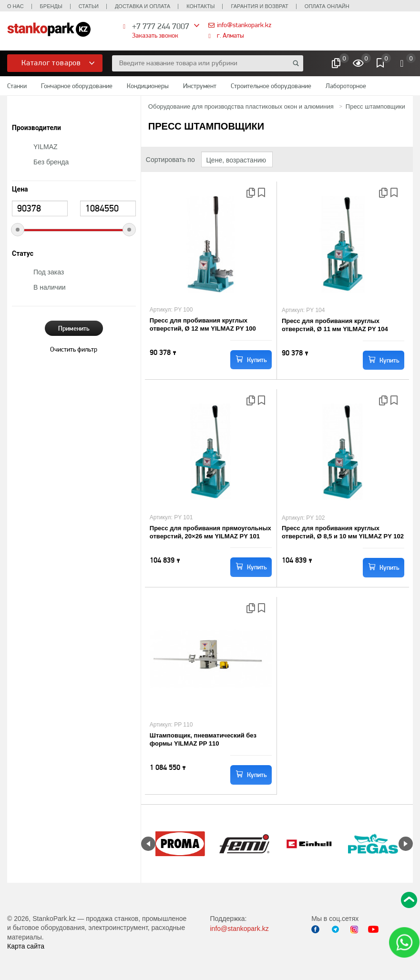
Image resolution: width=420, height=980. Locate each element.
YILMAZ (46, 147)
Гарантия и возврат (259, 6)
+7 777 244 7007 (161, 26)
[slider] (18, 230)
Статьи (89, 6)
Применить (74, 328)
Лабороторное (346, 86)
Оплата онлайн (327, 6)
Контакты (200, 6)
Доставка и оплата (143, 6)
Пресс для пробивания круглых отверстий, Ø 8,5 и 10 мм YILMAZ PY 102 (343, 532)
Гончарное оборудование (77, 86)
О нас (15, 6)
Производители (36, 128)
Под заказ (49, 272)
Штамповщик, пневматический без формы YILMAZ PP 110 (203, 739)
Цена (20, 189)
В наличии (50, 287)
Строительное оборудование (271, 86)
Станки (17, 86)
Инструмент (200, 86)
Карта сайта (26, 946)
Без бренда (51, 162)
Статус (23, 254)
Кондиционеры (148, 86)
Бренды (51, 6)
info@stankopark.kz (244, 25)
